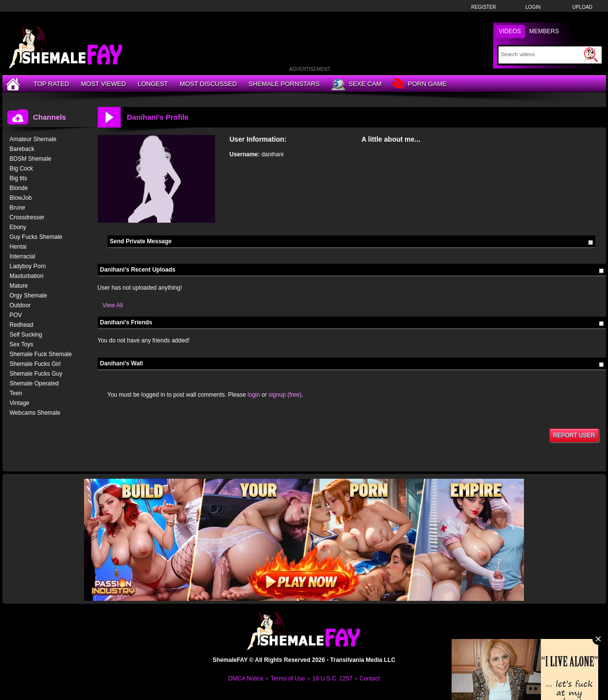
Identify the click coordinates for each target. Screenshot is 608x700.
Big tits (19, 178)
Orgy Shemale (29, 296)
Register (484, 7)
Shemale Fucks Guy (36, 374)
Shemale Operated (34, 383)
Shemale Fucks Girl (35, 364)
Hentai (18, 247)
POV (16, 315)
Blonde (19, 188)
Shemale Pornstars (284, 84)
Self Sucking (26, 335)
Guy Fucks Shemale (36, 237)
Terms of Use (288, 679)
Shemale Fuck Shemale (41, 354)
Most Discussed (208, 84)
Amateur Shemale (33, 139)
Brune (18, 208)
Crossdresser (27, 217)
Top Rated (52, 84)
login (254, 395)
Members (544, 31)
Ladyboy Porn (28, 266)
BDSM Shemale (31, 159)
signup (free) (285, 395)
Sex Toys (22, 344)
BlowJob (21, 198)
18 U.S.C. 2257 (332, 679)
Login (533, 7)
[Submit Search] (591, 55)
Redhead (22, 325)
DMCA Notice (246, 679)
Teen (16, 393)
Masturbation (27, 276)
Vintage (20, 403)
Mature (19, 286)
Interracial (23, 256)
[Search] (541, 54)
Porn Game (420, 84)
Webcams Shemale (35, 413)
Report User (574, 435)
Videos (510, 31)
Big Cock (22, 169)
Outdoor (20, 305)
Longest (153, 84)
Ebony (18, 227)
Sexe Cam (356, 85)
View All (113, 305)
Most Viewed (103, 84)
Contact (370, 679)
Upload (582, 7)
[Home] (14, 84)
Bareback (22, 149)
